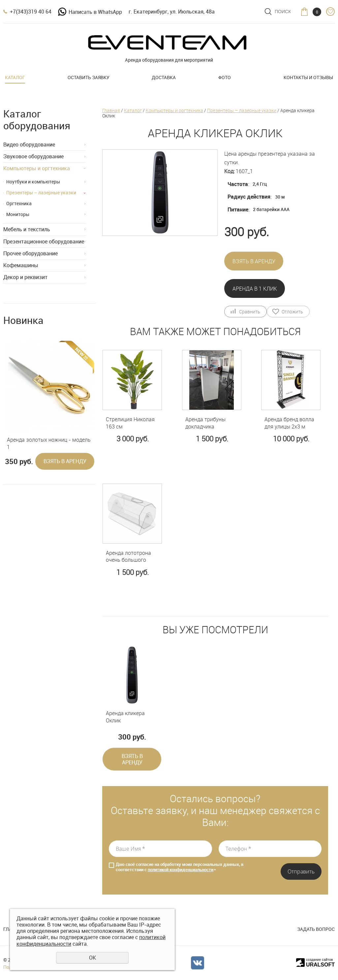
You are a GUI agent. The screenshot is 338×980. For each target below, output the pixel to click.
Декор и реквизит (25, 277)
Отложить (292, 312)
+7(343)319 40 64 (31, 12)
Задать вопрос (316, 929)
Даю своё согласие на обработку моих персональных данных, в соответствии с (180, 867)
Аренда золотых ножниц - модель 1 (49, 443)
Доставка (164, 77)
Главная (111, 110)
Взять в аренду (65, 461)
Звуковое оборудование (33, 156)
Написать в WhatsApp (90, 12)
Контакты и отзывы (308, 77)
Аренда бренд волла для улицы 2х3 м (289, 423)
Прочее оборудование (31, 253)
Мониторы (18, 214)
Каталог (15, 77)
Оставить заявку (89, 77)
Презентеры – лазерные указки (41, 192)
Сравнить (249, 312)
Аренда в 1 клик (255, 289)
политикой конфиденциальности (181, 869)
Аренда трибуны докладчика (205, 423)
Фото (225, 77)
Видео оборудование (29, 144)
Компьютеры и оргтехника (37, 168)
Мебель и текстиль (27, 229)
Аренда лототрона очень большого (128, 557)
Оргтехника (19, 203)
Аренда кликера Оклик (125, 717)
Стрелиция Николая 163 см (130, 423)
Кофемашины (21, 265)
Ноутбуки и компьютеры (33, 182)
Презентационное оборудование (44, 241)
